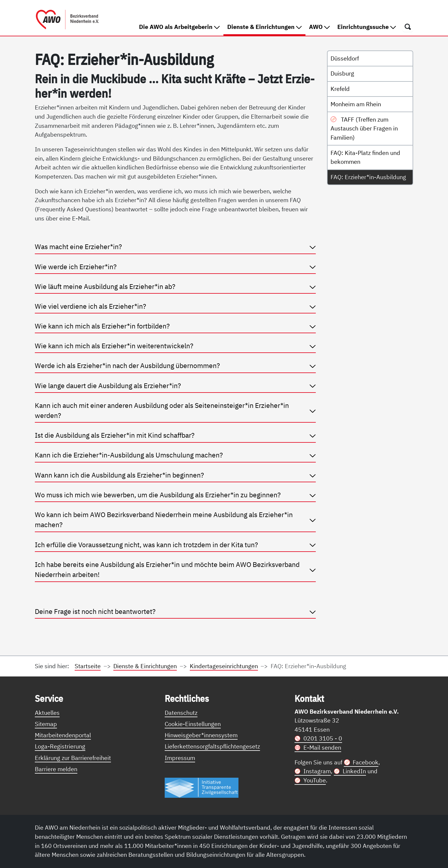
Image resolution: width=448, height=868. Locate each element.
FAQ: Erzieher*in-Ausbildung (368, 177)
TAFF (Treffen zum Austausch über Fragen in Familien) (364, 128)
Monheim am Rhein (356, 104)
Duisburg (342, 73)
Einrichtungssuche (367, 27)
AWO (319, 27)
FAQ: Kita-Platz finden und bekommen (365, 157)
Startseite (88, 666)
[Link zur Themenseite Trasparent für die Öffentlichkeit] (202, 787)
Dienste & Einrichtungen (266, 26)
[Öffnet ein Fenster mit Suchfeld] (408, 27)
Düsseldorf (345, 58)
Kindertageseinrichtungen (224, 666)
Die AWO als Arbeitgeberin (179, 27)
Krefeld (340, 89)
